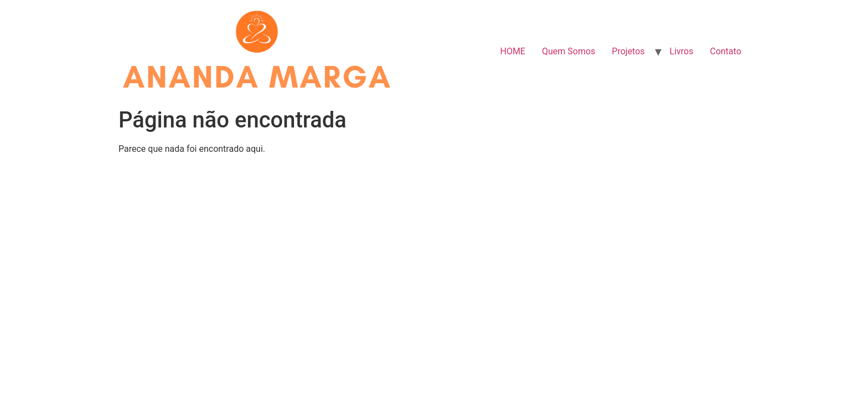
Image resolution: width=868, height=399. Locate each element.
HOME (512, 51)
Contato (725, 51)
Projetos (628, 51)
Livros (682, 51)
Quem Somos (569, 51)
